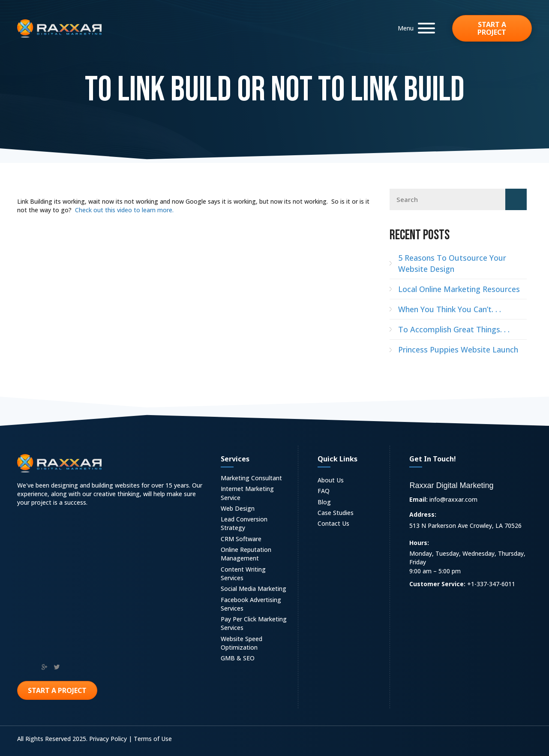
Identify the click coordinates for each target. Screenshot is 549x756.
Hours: (419, 543)
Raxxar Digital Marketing (451, 485)
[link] (255, 479)
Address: (423, 514)
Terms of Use (153, 739)
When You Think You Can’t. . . (450, 309)
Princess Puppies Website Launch (458, 349)
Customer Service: (437, 584)
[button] (414, 28)
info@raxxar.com (453, 499)
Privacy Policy (108, 739)
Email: (418, 499)
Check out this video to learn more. (124, 210)
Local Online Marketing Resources (459, 289)
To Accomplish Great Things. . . (454, 329)
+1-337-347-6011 (491, 584)
